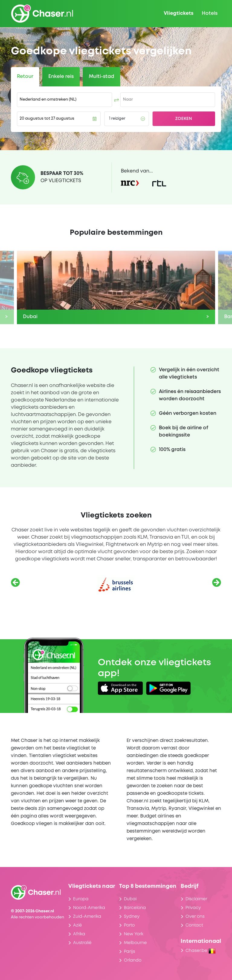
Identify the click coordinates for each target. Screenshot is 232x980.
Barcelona (135, 908)
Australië (82, 943)
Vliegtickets (179, 13)
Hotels (210, 13)
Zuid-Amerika (87, 917)
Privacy (193, 908)
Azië (77, 925)
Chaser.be (201, 951)
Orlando (133, 960)
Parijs (129, 952)
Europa (81, 899)
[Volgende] (217, 582)
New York (134, 934)
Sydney (132, 917)
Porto (129, 925)
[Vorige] (15, 582)
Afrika (79, 934)
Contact (194, 925)
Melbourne (135, 943)
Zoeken (184, 119)
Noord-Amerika (89, 908)
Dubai (130, 899)
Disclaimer (196, 899)
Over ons (195, 917)
